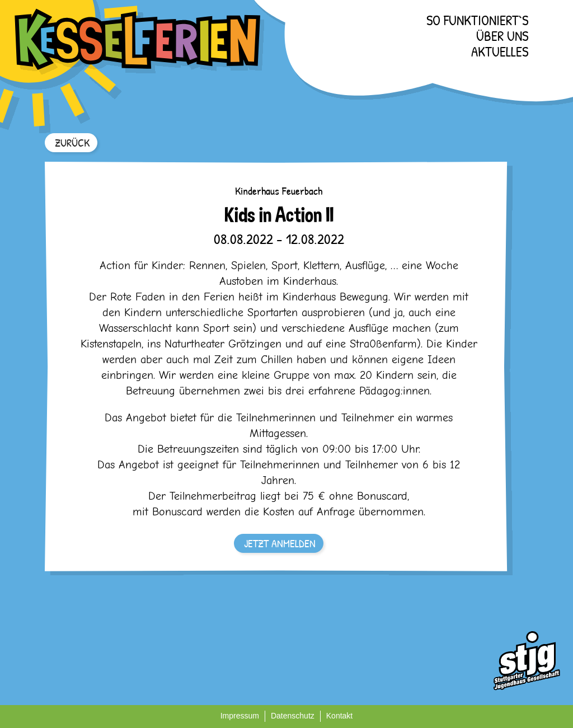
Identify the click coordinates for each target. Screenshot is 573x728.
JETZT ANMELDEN (280, 543)
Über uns (502, 36)
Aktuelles (500, 51)
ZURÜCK (72, 142)
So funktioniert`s (477, 20)
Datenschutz (293, 716)
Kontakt (339, 716)
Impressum (240, 716)
